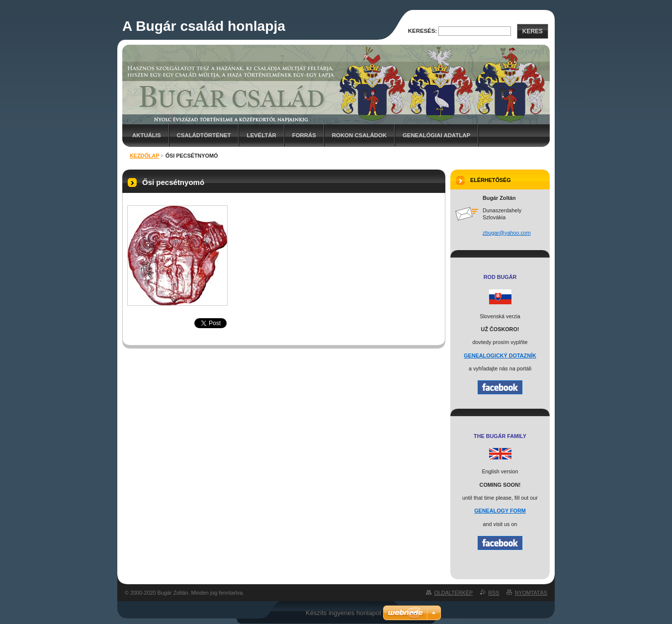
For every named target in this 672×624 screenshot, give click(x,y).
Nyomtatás (531, 593)
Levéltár (261, 135)
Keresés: (422, 31)
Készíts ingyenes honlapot (343, 613)
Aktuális (147, 135)
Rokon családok (359, 135)
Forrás (304, 135)
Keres (533, 31)
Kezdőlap (144, 156)
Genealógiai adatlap (436, 135)
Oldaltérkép (453, 593)
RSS (494, 593)
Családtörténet (204, 135)
